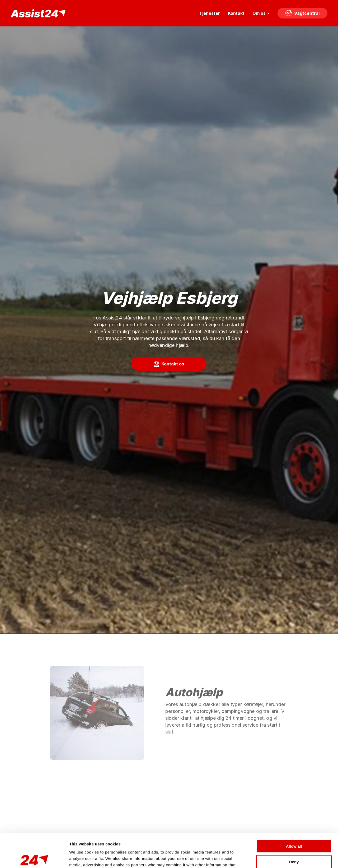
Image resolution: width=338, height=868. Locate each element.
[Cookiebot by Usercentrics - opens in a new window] (34, 858)
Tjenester (210, 13)
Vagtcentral (302, 13)
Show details (277, 858)
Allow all (294, 811)
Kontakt (236, 13)
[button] (169, 364)
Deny (294, 827)
